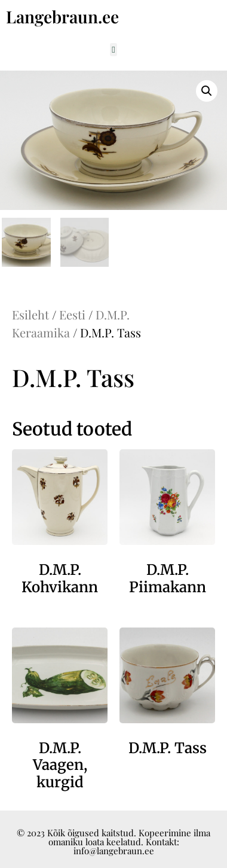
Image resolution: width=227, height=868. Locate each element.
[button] (114, 50)
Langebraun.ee (62, 16)
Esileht (30, 314)
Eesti (72, 314)
